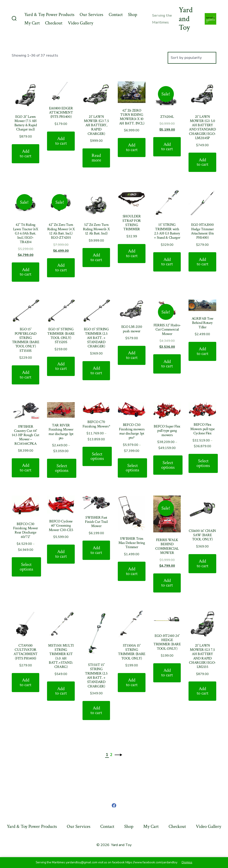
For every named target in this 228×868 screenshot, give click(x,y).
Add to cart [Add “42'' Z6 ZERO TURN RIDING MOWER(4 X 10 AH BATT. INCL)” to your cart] (132, 147)
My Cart (32, 23)
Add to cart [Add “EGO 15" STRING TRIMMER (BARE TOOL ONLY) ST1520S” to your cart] (61, 366)
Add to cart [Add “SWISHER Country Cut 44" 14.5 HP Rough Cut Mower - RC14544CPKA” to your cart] (26, 468)
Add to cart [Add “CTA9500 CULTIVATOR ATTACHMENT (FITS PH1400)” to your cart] (26, 682)
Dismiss (187, 862)
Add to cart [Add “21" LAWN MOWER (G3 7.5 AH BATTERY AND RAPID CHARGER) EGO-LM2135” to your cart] (202, 691)
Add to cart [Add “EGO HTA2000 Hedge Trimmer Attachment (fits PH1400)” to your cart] (202, 262)
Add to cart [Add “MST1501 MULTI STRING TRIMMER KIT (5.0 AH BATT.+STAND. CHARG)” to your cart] (61, 691)
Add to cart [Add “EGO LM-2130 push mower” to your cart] (132, 355)
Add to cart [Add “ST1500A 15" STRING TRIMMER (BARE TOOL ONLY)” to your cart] (132, 682)
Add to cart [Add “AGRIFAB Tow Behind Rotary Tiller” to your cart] (202, 351)
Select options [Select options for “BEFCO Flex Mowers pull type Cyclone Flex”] (203, 463)
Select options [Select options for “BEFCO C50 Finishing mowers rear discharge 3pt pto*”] (132, 468)
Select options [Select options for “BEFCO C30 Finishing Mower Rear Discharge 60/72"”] (26, 567)
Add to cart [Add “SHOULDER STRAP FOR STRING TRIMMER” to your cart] (132, 253)
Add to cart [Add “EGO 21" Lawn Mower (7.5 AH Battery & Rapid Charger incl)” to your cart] (26, 154)
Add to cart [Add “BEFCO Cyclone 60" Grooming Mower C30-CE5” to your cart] (61, 554)
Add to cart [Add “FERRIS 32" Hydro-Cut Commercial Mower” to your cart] (167, 364)
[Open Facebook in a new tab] (114, 805)
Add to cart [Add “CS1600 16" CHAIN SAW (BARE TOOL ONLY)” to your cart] (202, 563)
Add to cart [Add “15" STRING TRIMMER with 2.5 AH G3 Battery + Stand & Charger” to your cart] (167, 262)
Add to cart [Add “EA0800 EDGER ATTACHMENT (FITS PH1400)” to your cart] (61, 141)
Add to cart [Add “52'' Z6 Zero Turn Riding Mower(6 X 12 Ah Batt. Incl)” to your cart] (96, 257)
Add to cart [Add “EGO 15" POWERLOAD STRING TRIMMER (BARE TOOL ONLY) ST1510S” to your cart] (26, 375)
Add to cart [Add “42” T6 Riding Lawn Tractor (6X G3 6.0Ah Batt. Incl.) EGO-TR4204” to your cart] (26, 272)
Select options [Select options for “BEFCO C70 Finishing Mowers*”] (97, 456)
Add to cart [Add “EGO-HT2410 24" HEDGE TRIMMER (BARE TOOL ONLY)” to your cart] (167, 673)
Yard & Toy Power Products (49, 15)
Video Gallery (81, 23)
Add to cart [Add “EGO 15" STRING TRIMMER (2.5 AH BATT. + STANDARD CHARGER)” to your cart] (96, 370)
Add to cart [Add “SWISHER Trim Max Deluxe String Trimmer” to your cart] (132, 571)
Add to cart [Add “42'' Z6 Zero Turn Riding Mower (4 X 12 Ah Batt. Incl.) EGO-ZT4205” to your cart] (61, 268)
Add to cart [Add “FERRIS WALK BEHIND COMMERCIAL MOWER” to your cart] (167, 583)
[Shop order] (192, 58)
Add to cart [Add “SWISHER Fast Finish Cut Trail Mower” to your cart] (96, 550)
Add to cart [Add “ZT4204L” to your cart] (167, 147)
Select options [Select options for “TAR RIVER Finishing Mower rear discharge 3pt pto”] (62, 468)
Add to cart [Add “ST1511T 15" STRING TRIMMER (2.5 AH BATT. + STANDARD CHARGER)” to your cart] (96, 710)
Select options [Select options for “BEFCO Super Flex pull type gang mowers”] (168, 465)
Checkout (54, 23)
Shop (133, 15)
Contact (116, 15)
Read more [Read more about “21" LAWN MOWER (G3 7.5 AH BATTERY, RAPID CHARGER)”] (96, 158)
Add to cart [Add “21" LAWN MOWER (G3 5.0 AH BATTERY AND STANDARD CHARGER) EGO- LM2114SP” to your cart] (202, 162)
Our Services (91, 15)
